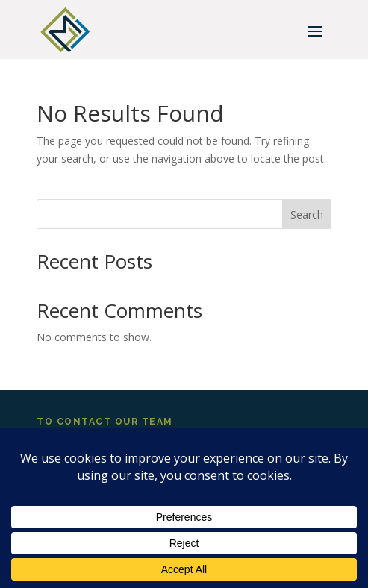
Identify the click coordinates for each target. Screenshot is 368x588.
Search (307, 215)
